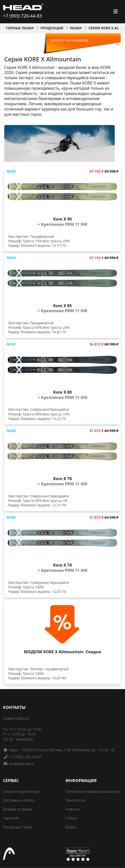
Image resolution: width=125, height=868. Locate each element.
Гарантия (11, 818)
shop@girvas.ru (22, 764)
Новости (73, 809)
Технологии (75, 800)
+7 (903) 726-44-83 (22, 16)
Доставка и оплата (19, 800)
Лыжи (76, 28)
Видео (71, 827)
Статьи (71, 818)
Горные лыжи (20, 28)
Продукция (52, 28)
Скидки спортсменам (21, 791)
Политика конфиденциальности (93, 791)
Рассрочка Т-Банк (18, 827)
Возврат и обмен (17, 809)
